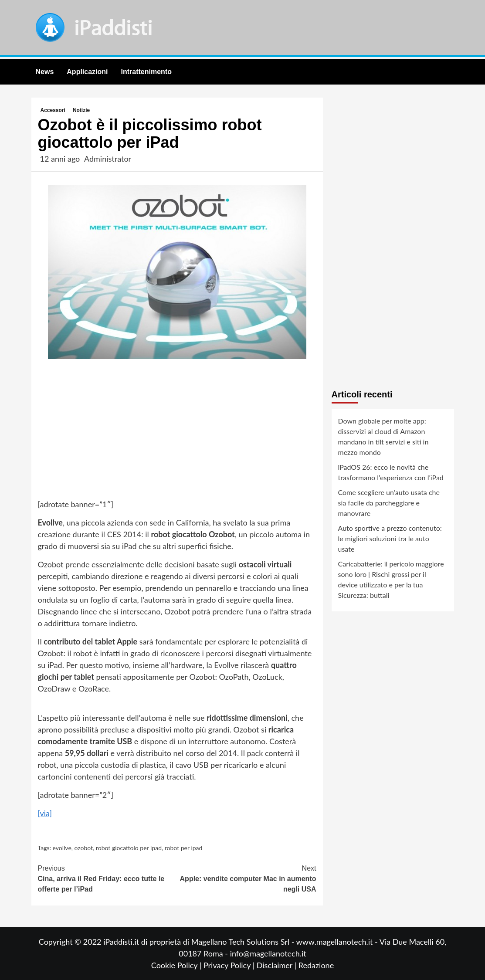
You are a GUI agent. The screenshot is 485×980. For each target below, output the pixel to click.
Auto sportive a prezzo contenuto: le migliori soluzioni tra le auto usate (390, 538)
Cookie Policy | (177, 965)
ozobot (84, 848)
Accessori (53, 110)
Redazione (316, 965)
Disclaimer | (278, 965)
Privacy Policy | (230, 965)
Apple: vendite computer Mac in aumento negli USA (247, 878)
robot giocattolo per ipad (129, 848)
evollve (62, 848)
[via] (45, 813)
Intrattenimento (146, 72)
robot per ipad (184, 848)
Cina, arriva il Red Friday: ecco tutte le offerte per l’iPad (108, 878)
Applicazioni (87, 72)
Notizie (81, 110)
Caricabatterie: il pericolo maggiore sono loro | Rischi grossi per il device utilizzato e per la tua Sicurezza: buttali (391, 579)
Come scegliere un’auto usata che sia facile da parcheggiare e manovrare (389, 503)
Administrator (108, 159)
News (45, 72)
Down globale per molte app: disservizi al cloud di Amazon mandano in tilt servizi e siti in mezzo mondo (383, 436)
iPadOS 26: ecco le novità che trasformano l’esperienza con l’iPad (391, 472)
